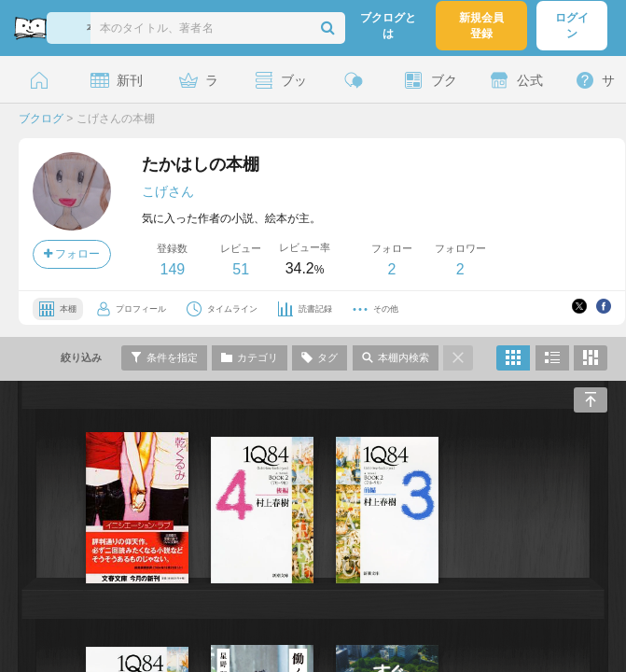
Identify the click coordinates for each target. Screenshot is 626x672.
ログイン (572, 26)
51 (241, 269)
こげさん (168, 191)
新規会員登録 (481, 26)
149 (172, 269)
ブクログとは (388, 26)
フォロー (72, 254)
